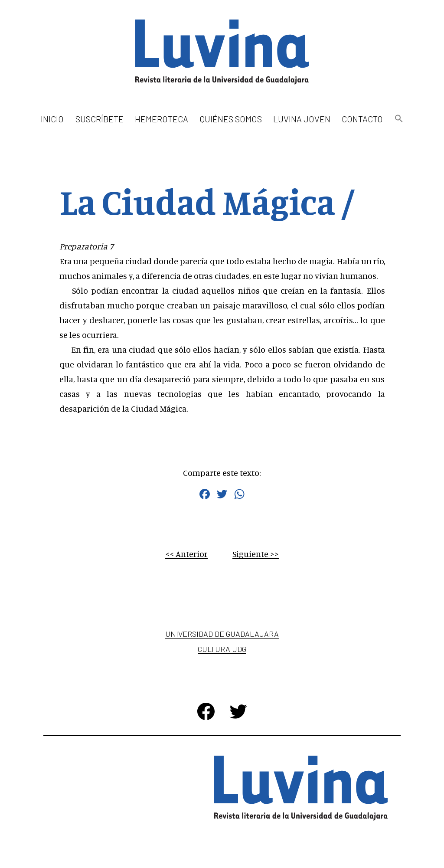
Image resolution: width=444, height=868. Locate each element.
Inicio (52, 119)
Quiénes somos (231, 119)
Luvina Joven (302, 119)
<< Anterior (186, 554)
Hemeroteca (162, 119)
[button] (398, 119)
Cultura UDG (222, 649)
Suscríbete (100, 119)
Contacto (362, 119)
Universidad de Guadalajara (222, 634)
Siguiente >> (256, 554)
